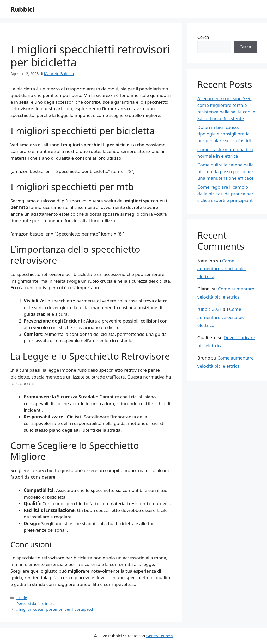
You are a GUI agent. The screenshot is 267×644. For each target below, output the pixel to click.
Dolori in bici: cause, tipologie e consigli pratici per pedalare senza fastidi (224, 134)
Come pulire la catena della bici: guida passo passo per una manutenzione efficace (226, 171)
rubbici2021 (210, 309)
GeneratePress (160, 636)
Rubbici (22, 9)
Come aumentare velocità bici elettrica (222, 269)
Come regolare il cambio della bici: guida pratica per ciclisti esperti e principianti (226, 194)
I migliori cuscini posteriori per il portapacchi (56, 609)
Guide (22, 598)
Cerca (203, 37)
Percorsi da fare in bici (36, 603)
